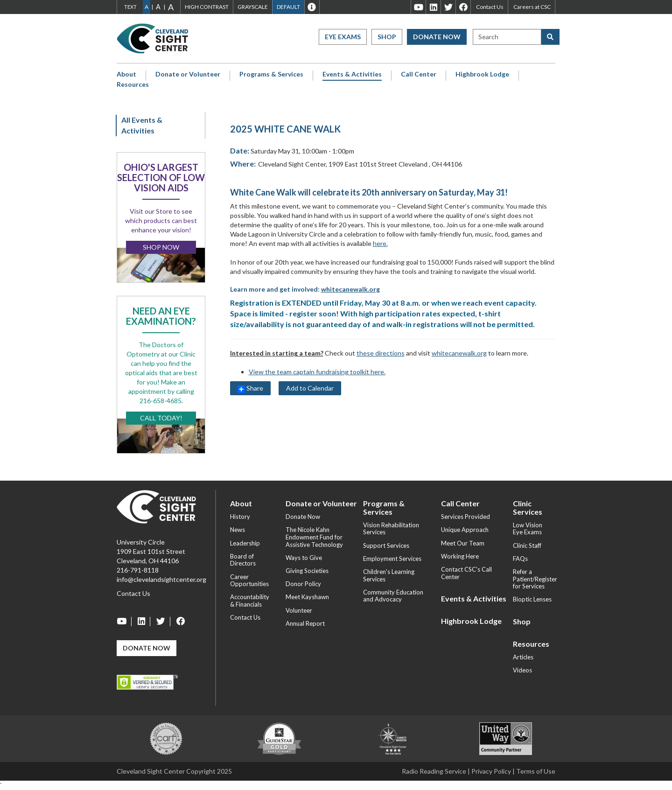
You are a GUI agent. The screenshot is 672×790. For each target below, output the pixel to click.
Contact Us (490, 7)
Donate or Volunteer (188, 74)
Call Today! (161, 418)
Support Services (386, 545)
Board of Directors (243, 560)
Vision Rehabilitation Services (391, 529)
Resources (133, 84)
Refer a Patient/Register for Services (535, 579)
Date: (240, 150)
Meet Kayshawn (307, 597)
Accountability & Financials (250, 601)
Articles (523, 657)
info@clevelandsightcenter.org (161, 579)
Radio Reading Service (434, 771)
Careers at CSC (532, 7)
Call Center (419, 74)
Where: (243, 164)
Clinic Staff (527, 545)
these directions (381, 353)
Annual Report (305, 623)
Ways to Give (304, 558)
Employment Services (392, 559)
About (126, 74)
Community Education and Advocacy (393, 596)
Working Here (460, 556)
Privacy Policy (491, 771)
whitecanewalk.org (350, 289)
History (240, 517)
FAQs (520, 559)
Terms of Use (536, 771)
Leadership (245, 543)
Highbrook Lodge (482, 74)
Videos (522, 670)
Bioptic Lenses (532, 599)
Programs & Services (271, 74)
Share (250, 388)
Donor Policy (303, 584)
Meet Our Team (463, 543)
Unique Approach (465, 530)
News (238, 530)
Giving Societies (307, 571)
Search (488, 37)
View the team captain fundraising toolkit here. (317, 372)
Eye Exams (343, 37)
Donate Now (437, 37)
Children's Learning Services (389, 575)
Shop (387, 37)
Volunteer (299, 610)
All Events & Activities (142, 125)
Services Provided (465, 517)
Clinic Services (528, 507)
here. (380, 243)
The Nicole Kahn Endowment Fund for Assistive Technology (314, 537)
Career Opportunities (249, 580)
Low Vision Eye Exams (528, 529)
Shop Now (161, 247)
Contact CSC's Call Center (466, 573)
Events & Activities (352, 74)
